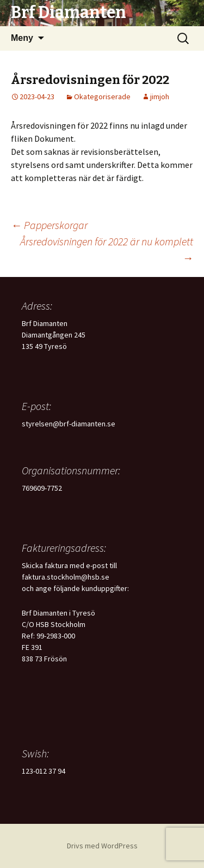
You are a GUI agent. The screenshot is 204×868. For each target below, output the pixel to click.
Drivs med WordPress (102, 846)
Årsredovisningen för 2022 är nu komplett (107, 249)
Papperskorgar (49, 225)
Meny (22, 38)
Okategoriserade (102, 97)
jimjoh (160, 97)
